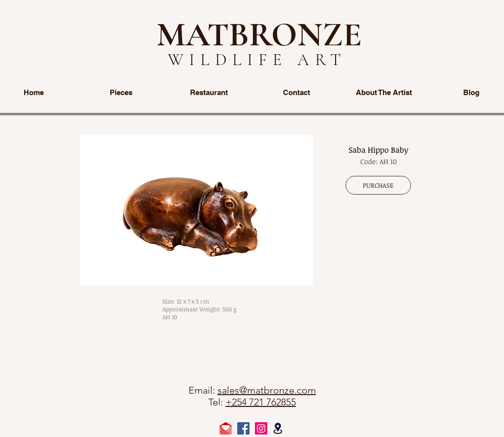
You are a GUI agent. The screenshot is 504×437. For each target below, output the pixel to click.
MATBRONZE (259, 34)
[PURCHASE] (378, 185)
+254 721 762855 (261, 402)
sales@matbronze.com (267, 390)
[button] (196, 210)
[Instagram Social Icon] (261, 428)
